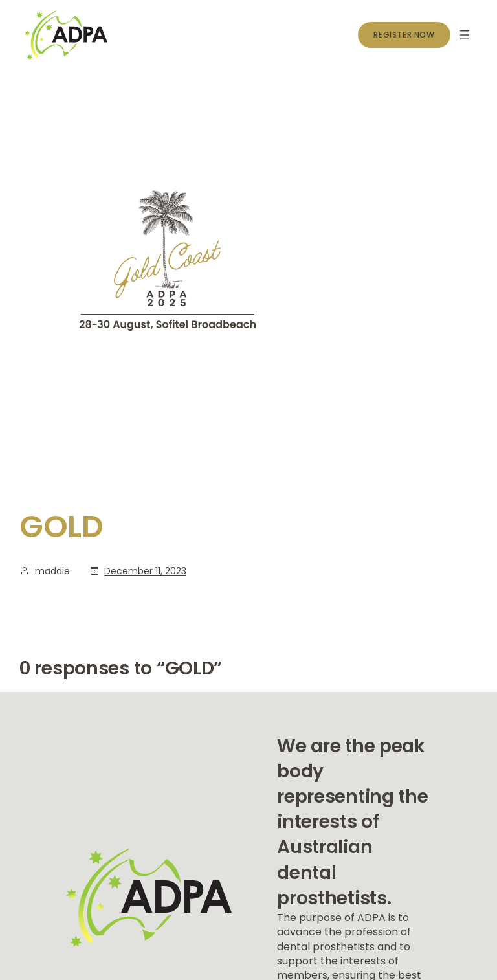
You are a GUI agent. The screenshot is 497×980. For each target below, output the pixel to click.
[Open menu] (465, 35)
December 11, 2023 (145, 571)
